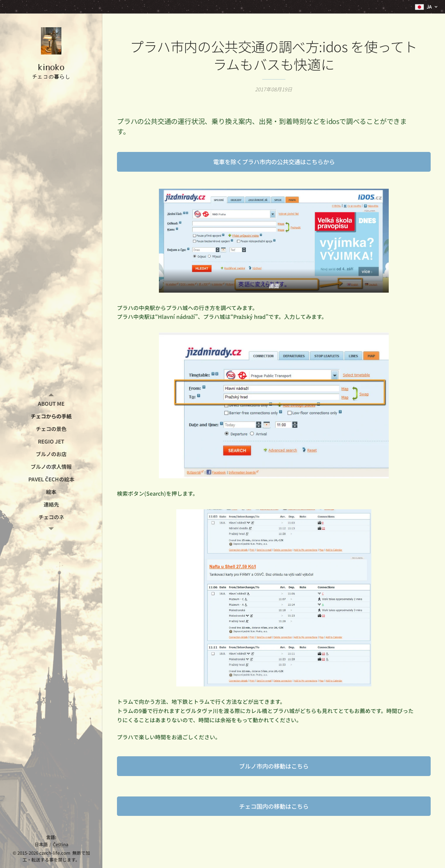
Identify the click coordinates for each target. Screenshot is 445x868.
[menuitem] (51, 404)
